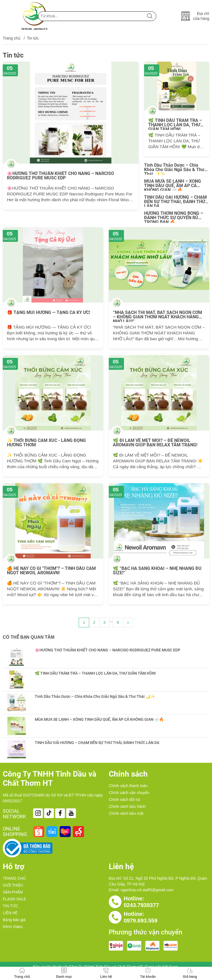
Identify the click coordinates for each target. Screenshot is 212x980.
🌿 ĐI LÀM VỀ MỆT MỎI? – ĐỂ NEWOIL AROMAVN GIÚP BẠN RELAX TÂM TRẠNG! (155, 443)
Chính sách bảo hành (127, 806)
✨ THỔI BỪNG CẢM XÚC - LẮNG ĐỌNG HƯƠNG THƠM (46, 443)
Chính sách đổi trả (124, 800)
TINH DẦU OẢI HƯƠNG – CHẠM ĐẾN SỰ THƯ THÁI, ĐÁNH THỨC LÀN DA (176, 201)
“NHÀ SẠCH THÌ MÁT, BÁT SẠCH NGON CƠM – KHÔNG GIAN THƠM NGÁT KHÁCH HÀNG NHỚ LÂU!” (157, 316)
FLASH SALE (14, 899)
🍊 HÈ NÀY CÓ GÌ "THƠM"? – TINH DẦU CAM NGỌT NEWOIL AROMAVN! (51, 571)
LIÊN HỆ (10, 913)
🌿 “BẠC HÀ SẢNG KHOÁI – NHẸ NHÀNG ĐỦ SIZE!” (157, 571)
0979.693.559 (141, 921)
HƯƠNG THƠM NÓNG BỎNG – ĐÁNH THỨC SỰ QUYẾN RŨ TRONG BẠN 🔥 (174, 217)
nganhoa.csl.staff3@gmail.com (147, 890)
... (111, 620)
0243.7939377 (141, 905)
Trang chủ (12, 38)
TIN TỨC (10, 906)
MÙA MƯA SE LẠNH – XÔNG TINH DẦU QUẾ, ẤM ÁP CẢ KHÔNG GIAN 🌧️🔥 (173, 185)
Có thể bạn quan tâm (29, 637)
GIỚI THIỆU (13, 885)
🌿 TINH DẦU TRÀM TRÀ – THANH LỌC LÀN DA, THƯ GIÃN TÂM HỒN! (175, 124)
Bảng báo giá (14, 920)
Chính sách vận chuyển (129, 793)
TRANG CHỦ (14, 878)
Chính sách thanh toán (128, 786)
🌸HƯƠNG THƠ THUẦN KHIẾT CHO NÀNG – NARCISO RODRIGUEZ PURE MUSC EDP (60, 176)
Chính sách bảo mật (126, 813)
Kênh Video (13, 927)
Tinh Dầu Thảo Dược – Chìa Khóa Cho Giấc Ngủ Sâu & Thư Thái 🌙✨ (174, 169)
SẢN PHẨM (13, 892)
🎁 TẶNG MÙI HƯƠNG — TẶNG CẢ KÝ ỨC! (48, 313)
